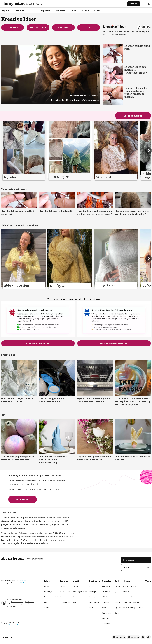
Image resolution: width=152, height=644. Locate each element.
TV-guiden (106, 602)
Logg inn (134, 4)
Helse (75, 597)
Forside (46, 586)
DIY (89, 27)
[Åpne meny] (143, 4)
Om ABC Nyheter (130, 586)
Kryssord (118, 608)
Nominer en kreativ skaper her (114, 343)
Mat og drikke (94, 602)
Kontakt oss (129, 560)
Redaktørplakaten (17, 602)
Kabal (117, 613)
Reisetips (93, 591)
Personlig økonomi (80, 591)
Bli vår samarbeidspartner (38, 343)
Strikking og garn (38, 27)
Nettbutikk (13, 27)
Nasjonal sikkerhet (51, 597)
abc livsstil (135, 637)
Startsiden (106, 586)
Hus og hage (94, 597)
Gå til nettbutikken (133, 116)
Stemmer (20, 10)
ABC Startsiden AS (12, 625)
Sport (46, 602)
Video (97, 10)
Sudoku (117, 602)
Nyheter (6, 10)
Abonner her (23, 499)
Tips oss (127, 567)
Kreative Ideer (107, 591)
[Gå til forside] (23, 4)
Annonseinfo (128, 597)
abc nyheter (120, 637)
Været (104, 608)
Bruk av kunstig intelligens (133, 608)
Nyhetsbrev (106, 618)
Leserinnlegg (65, 602)
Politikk (46, 608)
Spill (74, 10)
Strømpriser (106, 613)
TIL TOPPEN (7, 637)
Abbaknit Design (17, 285)
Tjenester (60, 10)
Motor (75, 602)
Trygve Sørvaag (25, 580)
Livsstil (32, 10)
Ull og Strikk (106, 285)
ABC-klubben (107, 597)
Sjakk (117, 597)
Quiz (116, 591)
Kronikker (63, 597)
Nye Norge (48, 591)
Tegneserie (106, 624)
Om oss (84, 10)
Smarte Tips (63, 27)
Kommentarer (65, 591)
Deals (91, 608)
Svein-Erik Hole (20, 583)
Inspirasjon (46, 10)
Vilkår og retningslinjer (132, 602)
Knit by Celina (61, 286)
